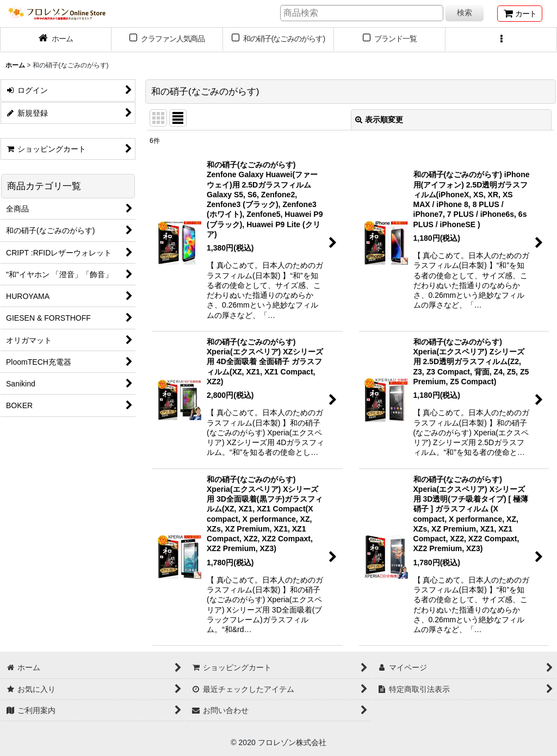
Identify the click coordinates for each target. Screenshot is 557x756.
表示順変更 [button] (379, 120)
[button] (501, 40)
